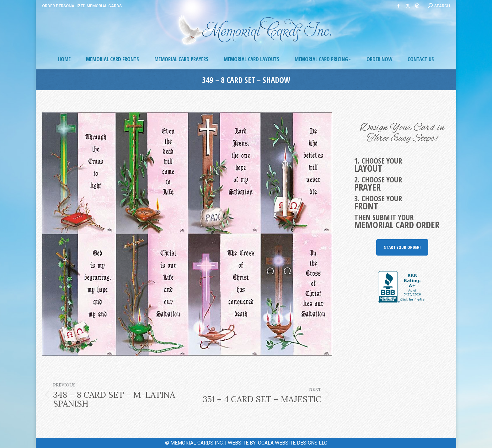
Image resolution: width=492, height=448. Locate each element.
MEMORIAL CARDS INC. (197, 443)
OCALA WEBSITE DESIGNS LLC (293, 443)
